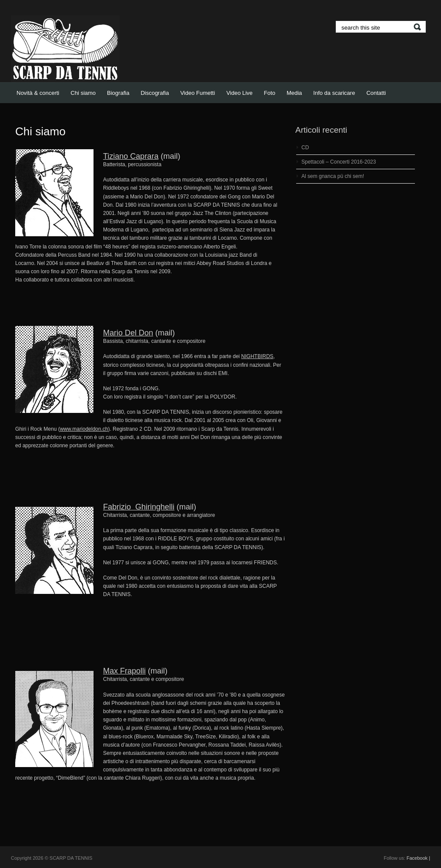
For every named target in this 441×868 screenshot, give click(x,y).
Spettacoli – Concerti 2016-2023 (339, 162)
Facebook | (418, 858)
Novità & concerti (38, 93)
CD (305, 147)
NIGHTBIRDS (257, 356)
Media (294, 93)
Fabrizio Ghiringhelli (139, 507)
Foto (270, 93)
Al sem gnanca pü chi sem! (333, 176)
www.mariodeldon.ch (84, 429)
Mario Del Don (128, 333)
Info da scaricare (334, 93)
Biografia (118, 93)
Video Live (239, 93)
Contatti (376, 93)
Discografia (155, 93)
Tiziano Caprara (131, 156)
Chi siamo (83, 93)
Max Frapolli (124, 671)
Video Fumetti (197, 93)
